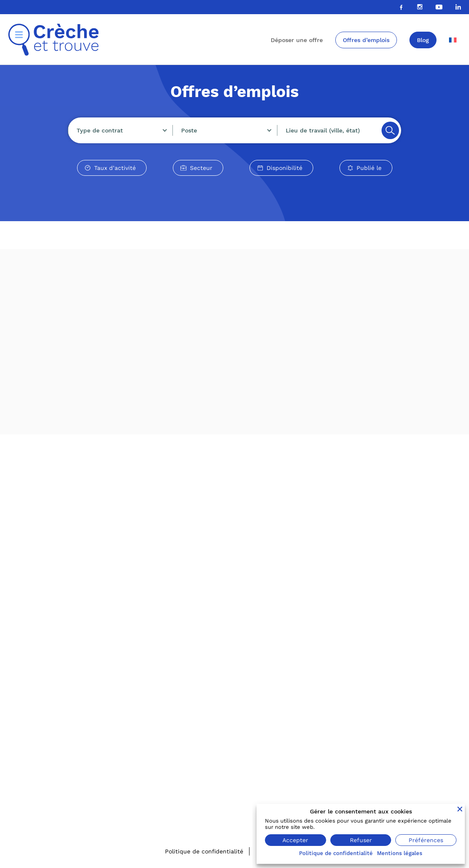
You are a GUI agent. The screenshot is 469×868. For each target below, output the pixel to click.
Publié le (369, 168)
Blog (423, 40)
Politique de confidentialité (204, 851)
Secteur (201, 168)
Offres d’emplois (366, 40)
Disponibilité (284, 168)
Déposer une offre (297, 40)
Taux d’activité (115, 168)
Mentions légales (400, 853)
